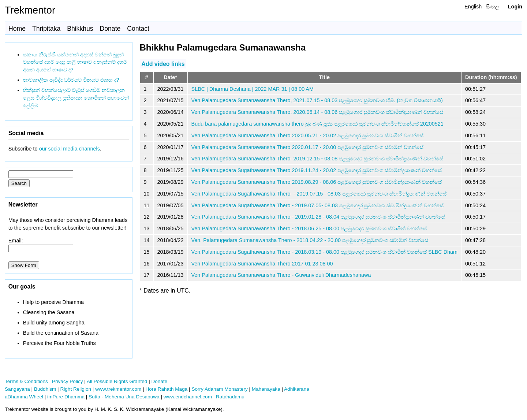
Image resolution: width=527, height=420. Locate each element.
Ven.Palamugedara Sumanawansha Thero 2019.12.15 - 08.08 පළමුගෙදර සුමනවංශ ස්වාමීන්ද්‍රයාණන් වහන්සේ (317, 159)
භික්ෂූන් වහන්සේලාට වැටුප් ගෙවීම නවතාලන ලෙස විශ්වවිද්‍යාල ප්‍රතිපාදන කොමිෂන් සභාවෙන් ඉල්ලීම (76, 98)
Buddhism (45, 389)
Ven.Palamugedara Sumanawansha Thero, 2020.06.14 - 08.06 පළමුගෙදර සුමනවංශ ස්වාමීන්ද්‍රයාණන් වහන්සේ (317, 112)
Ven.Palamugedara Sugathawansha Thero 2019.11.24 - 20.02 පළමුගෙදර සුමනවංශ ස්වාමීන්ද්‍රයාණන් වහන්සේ (317, 170)
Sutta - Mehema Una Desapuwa (124, 397)
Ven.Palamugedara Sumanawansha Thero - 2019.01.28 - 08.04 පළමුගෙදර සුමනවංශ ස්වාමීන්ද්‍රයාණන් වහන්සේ (318, 217)
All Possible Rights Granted (117, 381)
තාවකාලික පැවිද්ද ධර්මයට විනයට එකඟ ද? (71, 80)
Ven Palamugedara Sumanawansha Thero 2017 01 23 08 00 (262, 264)
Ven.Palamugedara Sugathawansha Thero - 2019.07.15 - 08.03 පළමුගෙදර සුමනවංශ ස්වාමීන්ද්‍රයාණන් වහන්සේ (319, 194)
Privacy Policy (68, 381)
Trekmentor (30, 10)
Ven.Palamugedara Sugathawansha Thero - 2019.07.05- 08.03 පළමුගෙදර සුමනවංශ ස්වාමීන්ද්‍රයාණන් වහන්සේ (318, 205)
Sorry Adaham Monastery (219, 389)
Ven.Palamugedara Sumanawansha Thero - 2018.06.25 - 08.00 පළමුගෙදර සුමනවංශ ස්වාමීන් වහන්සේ (309, 228)
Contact (138, 29)
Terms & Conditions (26, 381)
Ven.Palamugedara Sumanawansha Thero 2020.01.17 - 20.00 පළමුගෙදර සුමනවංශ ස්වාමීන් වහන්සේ (308, 147)
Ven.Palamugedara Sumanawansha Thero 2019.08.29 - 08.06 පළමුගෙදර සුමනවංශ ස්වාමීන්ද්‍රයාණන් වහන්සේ (317, 182)
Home (17, 29)
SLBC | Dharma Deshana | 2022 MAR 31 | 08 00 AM (253, 89)
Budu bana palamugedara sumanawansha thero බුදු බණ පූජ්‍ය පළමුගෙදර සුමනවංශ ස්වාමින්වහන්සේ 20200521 (317, 124)
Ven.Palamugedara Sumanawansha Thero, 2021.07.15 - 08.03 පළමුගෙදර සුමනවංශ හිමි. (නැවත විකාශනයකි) (317, 100)
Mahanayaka (266, 389)
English (473, 7)
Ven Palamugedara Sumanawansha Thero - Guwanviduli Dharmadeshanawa (281, 275)
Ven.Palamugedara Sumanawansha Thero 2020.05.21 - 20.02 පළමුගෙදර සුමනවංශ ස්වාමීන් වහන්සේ (308, 135)
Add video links (163, 64)
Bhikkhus (80, 29)
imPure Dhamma (66, 397)
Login (515, 7)
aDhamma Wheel (24, 397)
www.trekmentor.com (118, 389)
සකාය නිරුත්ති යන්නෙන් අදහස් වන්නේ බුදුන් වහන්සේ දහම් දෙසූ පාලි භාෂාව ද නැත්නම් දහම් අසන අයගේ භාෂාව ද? (75, 62)
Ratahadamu (230, 397)
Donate (110, 29)
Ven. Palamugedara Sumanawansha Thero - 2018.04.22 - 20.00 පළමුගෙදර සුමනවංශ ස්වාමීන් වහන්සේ (310, 240)
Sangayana (17, 389)
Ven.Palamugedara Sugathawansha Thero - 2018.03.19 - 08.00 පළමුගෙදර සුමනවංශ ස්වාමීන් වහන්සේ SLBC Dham (325, 252)
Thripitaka (46, 29)
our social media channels (70, 149)
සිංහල (493, 7)
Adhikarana (297, 389)
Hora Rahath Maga (166, 389)
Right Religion (76, 389)
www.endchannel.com (188, 397)
